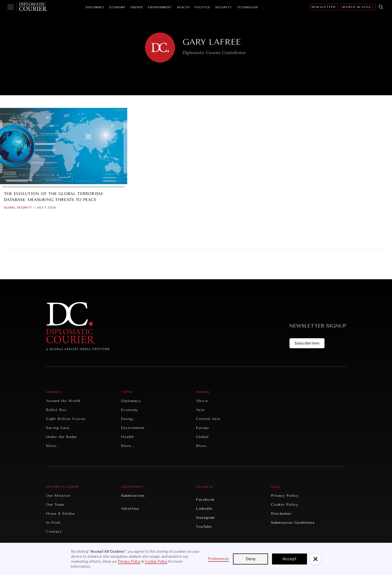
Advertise (130, 509)
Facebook (205, 500)
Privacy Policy (285, 496)
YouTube (204, 527)
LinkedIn (204, 509)
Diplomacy (95, 7)
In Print (53, 523)
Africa (202, 401)
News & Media (60, 514)
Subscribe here (307, 343)
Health (183, 7)
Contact (54, 532)
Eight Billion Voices (66, 419)
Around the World (63, 401)
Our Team (55, 505)
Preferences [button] (218, 559)
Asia (200, 410)
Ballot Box (56, 410)
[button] (315, 559)
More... (53, 446)
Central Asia (208, 419)
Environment (160, 7)
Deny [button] (251, 559)
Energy (137, 7)
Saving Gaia (58, 428)
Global (10, 207)
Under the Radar (61, 437)
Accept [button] (289, 559)
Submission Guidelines (293, 523)
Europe (203, 428)
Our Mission (58, 496)
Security (223, 7)
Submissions (133, 496)
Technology (248, 7)
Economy (117, 7)
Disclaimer (281, 514)
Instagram (205, 518)
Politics (202, 7)
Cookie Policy (285, 505)
